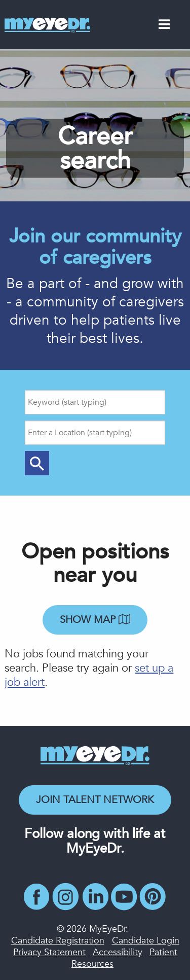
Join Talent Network (95, 800)
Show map (95, 620)
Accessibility (118, 952)
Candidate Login (146, 941)
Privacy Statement (49, 952)
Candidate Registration (58, 941)
